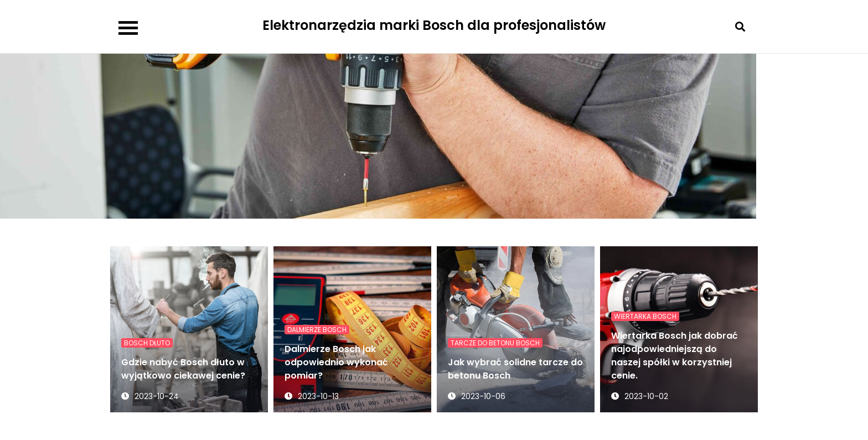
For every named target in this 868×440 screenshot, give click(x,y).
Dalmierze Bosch (317, 330)
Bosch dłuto (147, 343)
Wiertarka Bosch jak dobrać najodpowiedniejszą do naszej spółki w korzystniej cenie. (675, 356)
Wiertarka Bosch (645, 316)
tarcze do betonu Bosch (495, 343)
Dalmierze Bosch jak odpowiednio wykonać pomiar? (336, 362)
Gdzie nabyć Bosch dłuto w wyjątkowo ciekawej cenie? (183, 369)
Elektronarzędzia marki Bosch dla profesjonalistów (434, 25)
